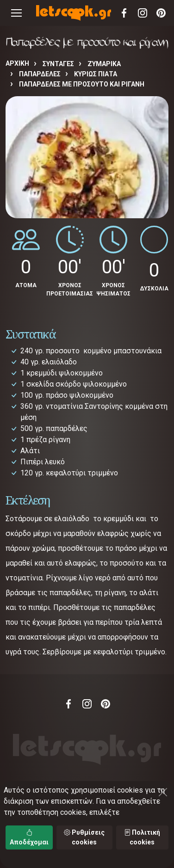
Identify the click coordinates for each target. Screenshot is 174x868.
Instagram (143, 13)
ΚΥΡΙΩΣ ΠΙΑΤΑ (96, 74)
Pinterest (161, 13)
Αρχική (17, 63)
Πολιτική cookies (142, 837)
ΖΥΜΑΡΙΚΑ (104, 64)
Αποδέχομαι (29, 837)
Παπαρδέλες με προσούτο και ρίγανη (82, 84)
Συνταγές (58, 64)
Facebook (124, 13)
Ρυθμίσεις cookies (84, 837)
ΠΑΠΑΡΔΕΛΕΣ (40, 74)
